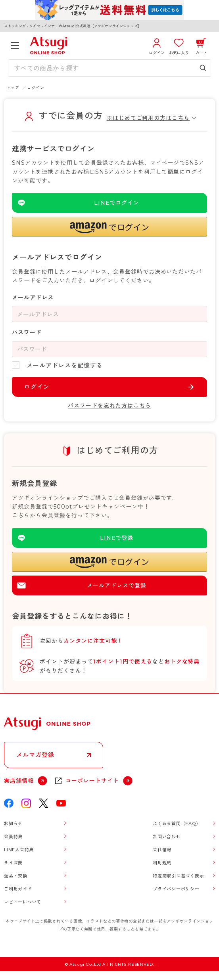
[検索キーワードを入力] (104, 68)
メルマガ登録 (35, 755)
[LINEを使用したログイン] (109, 203)
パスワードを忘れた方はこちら (109, 406)
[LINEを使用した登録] (109, 538)
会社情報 (162, 850)
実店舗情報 (19, 781)
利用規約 (162, 863)
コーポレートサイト (92, 781)
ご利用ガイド (18, 889)
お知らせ (13, 824)
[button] (109, 227)
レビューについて (23, 902)
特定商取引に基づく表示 (178, 876)
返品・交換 (16, 876)
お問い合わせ (167, 837)
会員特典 (13, 837)
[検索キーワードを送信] (203, 68)
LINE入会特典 (19, 850)
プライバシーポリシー (176, 889)
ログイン (37, 387)
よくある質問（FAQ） (177, 824)
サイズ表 (13, 863)
